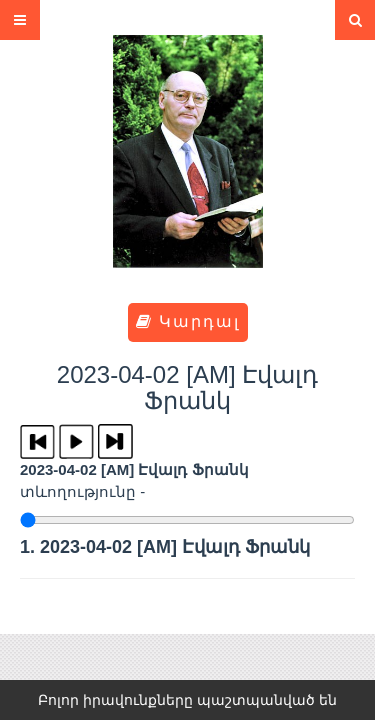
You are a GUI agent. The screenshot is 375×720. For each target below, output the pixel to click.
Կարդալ (188, 321)
